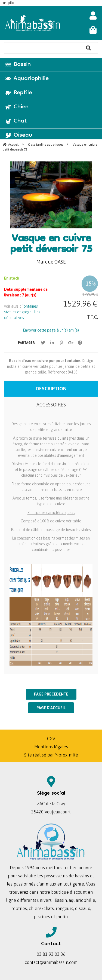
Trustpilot (8, 3)
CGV (51, 739)
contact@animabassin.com (51, 962)
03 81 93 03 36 (51, 954)
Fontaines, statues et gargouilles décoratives (22, 312)
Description (51, 389)
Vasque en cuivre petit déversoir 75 (51, 245)
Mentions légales (51, 747)
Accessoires (51, 405)
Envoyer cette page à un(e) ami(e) (51, 330)
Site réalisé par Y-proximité (51, 755)
